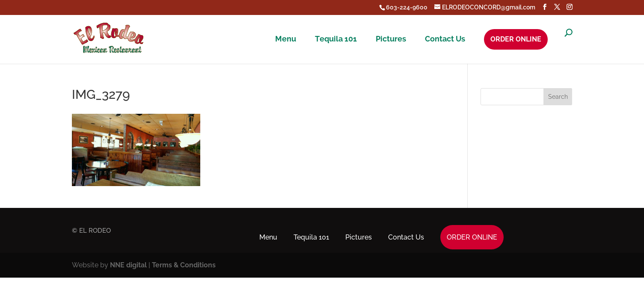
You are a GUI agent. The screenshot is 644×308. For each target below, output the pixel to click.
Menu (286, 39)
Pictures (391, 39)
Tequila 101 (336, 39)
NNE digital (128, 265)
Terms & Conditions (184, 265)
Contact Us (445, 39)
